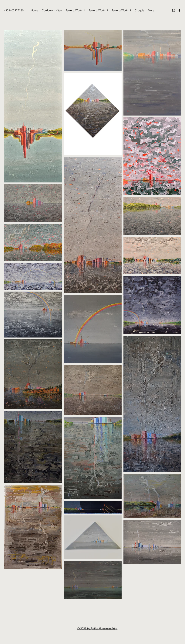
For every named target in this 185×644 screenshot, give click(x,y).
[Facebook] (179, 10)
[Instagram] (174, 10)
